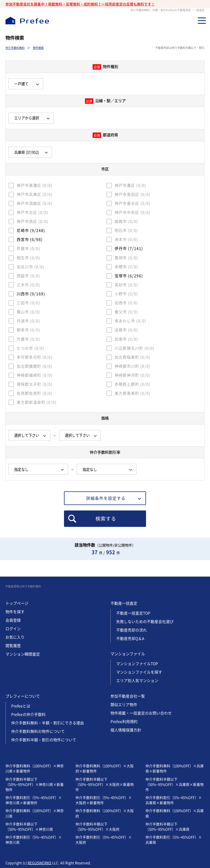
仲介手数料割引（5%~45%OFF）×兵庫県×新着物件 (174, 800)
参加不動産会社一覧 (128, 696)
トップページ (17, 603)
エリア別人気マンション (137, 680)
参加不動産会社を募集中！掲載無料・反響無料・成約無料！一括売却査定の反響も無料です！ (80, 4)
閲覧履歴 (13, 646)
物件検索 (38, 48)
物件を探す (15, 612)
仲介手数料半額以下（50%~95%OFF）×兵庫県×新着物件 (175, 784)
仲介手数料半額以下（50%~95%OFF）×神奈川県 (29, 826)
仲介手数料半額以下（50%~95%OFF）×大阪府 (97, 826)
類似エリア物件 (124, 705)
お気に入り (15, 637)
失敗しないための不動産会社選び (145, 622)
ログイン (13, 629)
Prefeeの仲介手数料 (29, 714)
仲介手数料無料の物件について (38, 731)
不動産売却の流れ (132, 630)
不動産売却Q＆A (130, 638)
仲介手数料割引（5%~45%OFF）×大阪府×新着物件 (104, 800)
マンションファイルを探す (139, 672)
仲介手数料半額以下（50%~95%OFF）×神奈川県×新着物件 (35, 784)
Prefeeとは (21, 706)
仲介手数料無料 (15, 48)
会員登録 (13, 620)
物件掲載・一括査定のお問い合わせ (141, 713)
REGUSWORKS (40, 863)
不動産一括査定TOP (133, 613)
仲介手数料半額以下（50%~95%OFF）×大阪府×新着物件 (105, 784)
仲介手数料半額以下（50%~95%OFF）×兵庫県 (167, 826)
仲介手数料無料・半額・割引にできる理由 (48, 723)
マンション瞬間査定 (23, 654)
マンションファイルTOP (137, 664)
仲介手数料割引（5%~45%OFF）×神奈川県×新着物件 (34, 800)
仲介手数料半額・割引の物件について (44, 740)
